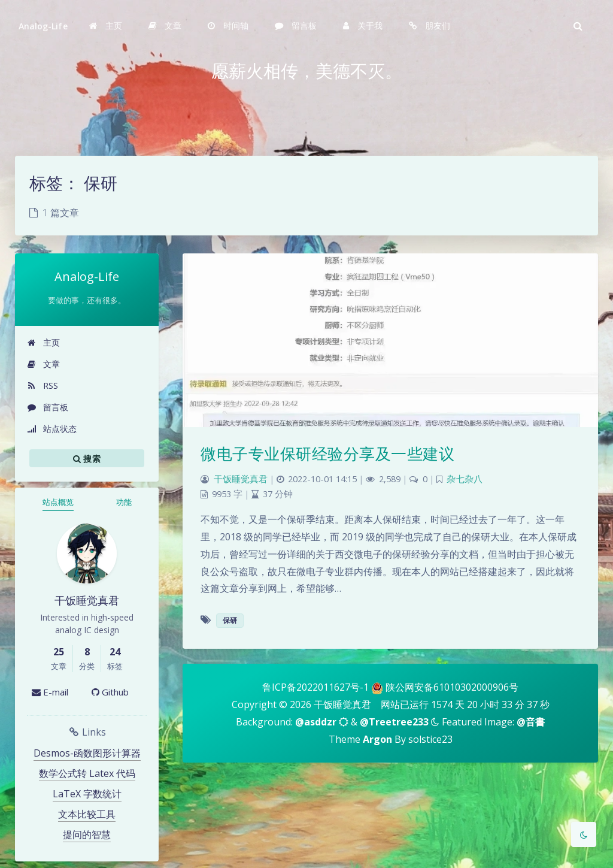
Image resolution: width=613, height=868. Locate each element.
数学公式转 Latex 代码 (87, 773)
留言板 (48, 407)
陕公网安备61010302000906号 (452, 687)
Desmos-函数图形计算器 (87, 753)
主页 (43, 342)
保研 (230, 620)
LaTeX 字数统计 (87, 794)
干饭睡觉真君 (241, 479)
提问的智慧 (87, 834)
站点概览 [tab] (58, 502)
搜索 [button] (87, 458)
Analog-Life (43, 26)
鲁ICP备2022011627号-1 (315, 687)
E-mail (50, 692)
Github (110, 692)
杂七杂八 (465, 479)
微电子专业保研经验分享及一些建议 (327, 453)
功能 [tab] (124, 502)
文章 (43, 364)
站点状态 (52, 429)
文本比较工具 (87, 814)
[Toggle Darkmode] (584, 834)
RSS (43, 385)
